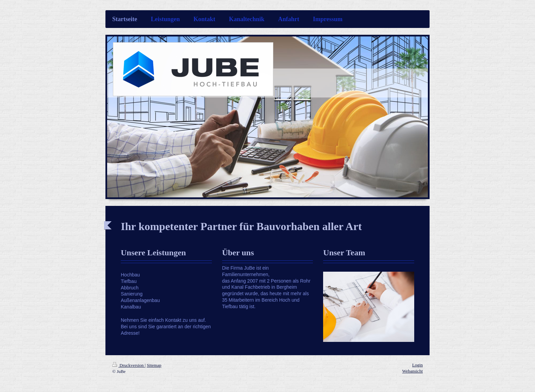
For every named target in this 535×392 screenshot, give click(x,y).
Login (417, 365)
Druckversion (128, 365)
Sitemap (154, 365)
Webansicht (413, 371)
